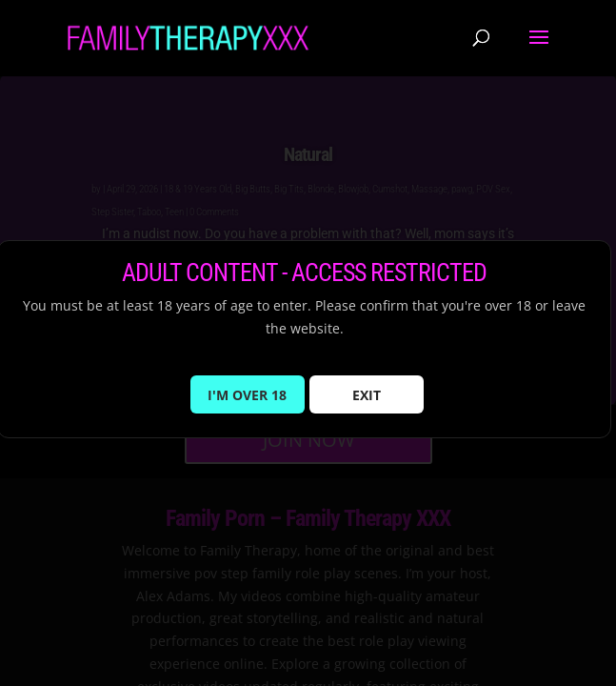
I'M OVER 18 (247, 395)
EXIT (367, 395)
